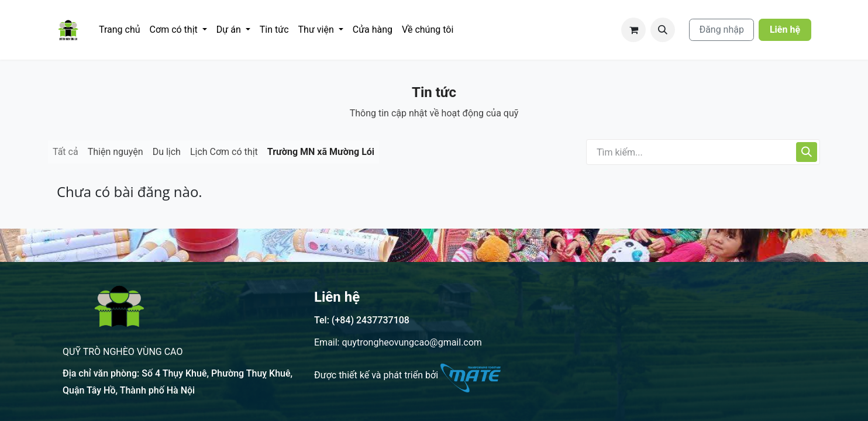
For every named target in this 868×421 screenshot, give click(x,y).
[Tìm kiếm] (807, 152)
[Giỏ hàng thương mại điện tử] (633, 30)
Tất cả (66, 152)
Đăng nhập (721, 30)
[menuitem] (120, 30)
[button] (663, 30)
